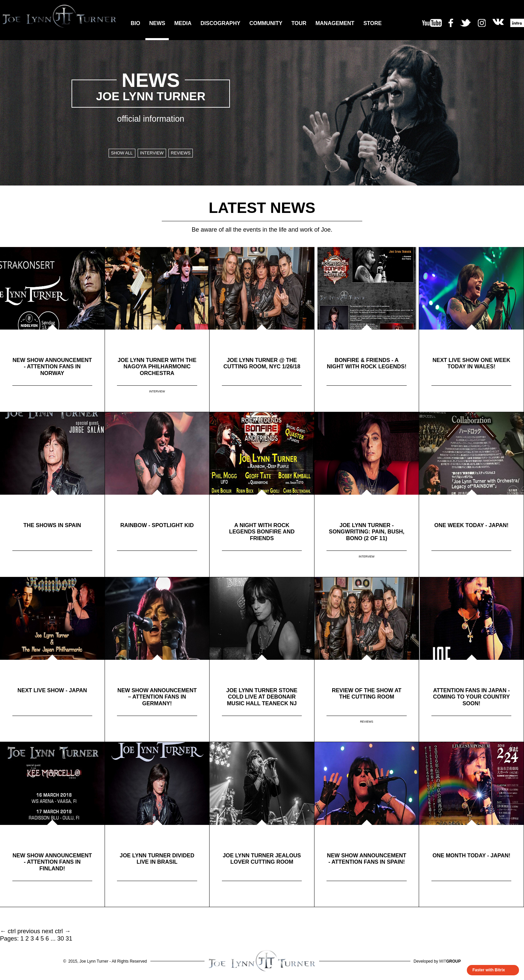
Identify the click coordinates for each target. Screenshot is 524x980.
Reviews (187, 154)
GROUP (450, 961)
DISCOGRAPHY (220, 23)
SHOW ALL (116, 154)
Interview (152, 154)
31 (69, 939)
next (47, 931)
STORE (372, 23)
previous (29, 931)
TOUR (299, 23)
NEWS (157, 23)
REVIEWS (367, 722)
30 (60, 939)
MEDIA (183, 23)
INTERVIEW (157, 392)
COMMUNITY (266, 23)
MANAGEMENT (335, 23)
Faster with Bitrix (489, 970)
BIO (135, 23)
